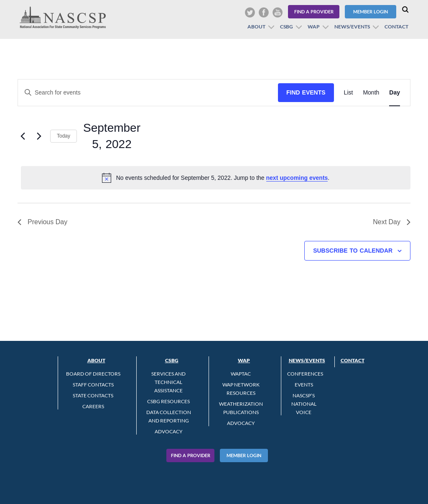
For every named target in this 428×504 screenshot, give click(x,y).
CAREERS (93, 406)
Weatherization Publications (241, 408)
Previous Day (42, 222)
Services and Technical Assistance (168, 382)
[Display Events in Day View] (395, 93)
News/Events (352, 27)
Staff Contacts (93, 385)
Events (304, 385)
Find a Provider (314, 12)
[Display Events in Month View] (371, 93)
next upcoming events (297, 178)
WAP (314, 27)
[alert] (216, 178)
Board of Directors (93, 374)
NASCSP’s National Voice (304, 404)
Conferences (305, 374)
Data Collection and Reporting (169, 416)
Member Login (371, 12)
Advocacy (169, 431)
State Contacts (93, 395)
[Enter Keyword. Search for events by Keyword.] (148, 93)
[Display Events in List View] (349, 93)
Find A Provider (191, 455)
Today (64, 136)
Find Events (306, 92)
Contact (396, 27)
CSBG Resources (168, 401)
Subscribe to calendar (353, 251)
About (256, 27)
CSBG (287, 27)
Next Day (392, 222)
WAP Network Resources (241, 389)
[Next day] (39, 136)
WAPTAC (241, 374)
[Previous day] (23, 136)
